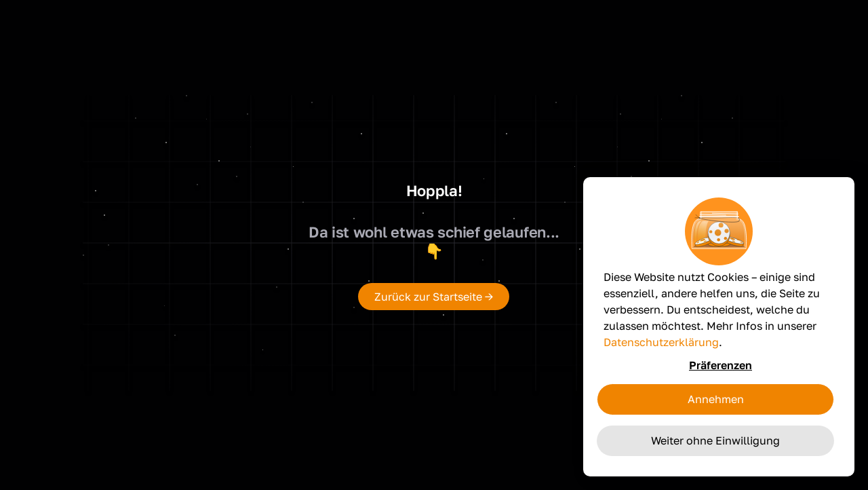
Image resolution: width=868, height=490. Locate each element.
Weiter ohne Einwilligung (715, 440)
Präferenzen (721, 365)
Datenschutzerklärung (661, 342)
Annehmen (716, 399)
